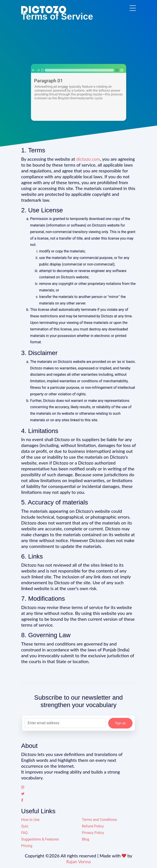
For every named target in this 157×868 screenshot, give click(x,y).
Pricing (27, 846)
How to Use (30, 820)
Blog (85, 839)
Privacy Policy (93, 833)
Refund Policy (93, 826)
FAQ (24, 833)
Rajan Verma (79, 861)
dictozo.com (88, 159)
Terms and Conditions (99, 820)
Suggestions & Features (40, 839)
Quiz (25, 826)
